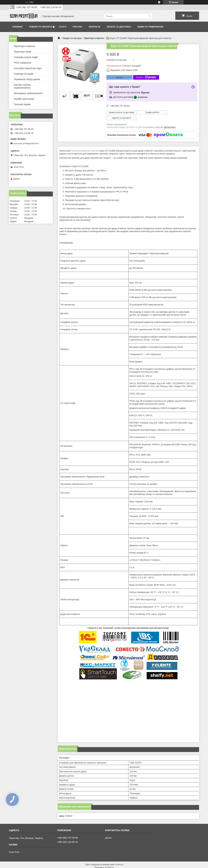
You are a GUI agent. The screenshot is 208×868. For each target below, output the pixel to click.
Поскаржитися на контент (97, 865)
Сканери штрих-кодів (26, 57)
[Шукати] (150, 16)
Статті (63, 27)
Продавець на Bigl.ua (104, 862)
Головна (17, 27)
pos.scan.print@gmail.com (26, 143)
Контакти (95, 27)
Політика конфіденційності (122, 865)
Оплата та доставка (119, 27)
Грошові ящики (22, 104)
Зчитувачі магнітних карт (28, 68)
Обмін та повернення (150, 27)
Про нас (78, 27)
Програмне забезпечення (28, 93)
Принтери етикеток (94, 38)
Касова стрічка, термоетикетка (23, 86)
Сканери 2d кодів (23, 74)
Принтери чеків (22, 52)
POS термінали (23, 63)
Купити (119, 77)
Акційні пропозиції (24, 99)
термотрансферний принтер (85, 145)
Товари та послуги (40, 27)
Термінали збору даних (27, 79)
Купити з (146, 77)
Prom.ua (119, 859)
